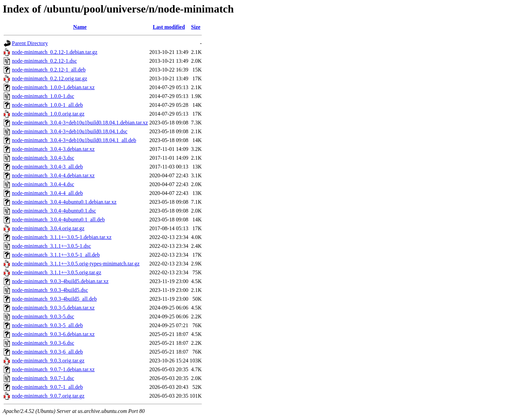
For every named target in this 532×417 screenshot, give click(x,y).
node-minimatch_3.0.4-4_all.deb (47, 193)
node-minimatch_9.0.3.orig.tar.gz (48, 361)
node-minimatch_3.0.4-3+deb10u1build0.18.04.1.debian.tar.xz (80, 123)
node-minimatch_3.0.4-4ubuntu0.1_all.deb (58, 220)
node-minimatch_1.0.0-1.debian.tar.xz (53, 87)
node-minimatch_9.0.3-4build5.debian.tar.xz (60, 281)
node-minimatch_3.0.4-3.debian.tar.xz (53, 149)
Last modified (169, 27)
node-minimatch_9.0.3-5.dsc (43, 316)
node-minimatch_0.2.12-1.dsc (44, 61)
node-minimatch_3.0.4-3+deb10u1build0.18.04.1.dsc (70, 131)
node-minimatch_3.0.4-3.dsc (43, 158)
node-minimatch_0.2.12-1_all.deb (49, 70)
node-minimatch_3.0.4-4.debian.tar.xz (53, 175)
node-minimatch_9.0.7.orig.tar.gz (48, 396)
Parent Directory (30, 43)
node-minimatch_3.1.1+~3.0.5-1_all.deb (56, 255)
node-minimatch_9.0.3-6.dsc (43, 343)
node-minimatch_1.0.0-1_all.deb (47, 105)
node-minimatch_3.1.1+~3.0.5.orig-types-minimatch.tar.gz (76, 264)
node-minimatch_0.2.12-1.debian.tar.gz (55, 52)
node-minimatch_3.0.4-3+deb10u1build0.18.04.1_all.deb (74, 140)
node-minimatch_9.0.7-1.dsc (43, 378)
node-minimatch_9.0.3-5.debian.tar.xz (53, 308)
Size (196, 27)
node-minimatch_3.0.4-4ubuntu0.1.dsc (54, 211)
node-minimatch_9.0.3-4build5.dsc (50, 290)
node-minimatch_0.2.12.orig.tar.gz (50, 78)
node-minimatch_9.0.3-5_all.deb (47, 325)
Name (80, 27)
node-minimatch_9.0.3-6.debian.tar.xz (53, 334)
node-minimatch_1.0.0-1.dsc (43, 96)
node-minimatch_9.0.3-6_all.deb (47, 352)
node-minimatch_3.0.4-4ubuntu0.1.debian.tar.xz (64, 202)
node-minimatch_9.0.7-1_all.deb (47, 387)
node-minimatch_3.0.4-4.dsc (43, 184)
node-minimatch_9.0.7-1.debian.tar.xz (53, 369)
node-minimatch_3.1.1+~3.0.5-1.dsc (51, 246)
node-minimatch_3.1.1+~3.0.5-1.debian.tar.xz (62, 237)
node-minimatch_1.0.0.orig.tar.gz (48, 114)
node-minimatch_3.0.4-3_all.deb (47, 167)
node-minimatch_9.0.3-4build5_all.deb (54, 299)
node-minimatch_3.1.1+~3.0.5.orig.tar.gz (56, 272)
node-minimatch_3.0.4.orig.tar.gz (48, 228)
